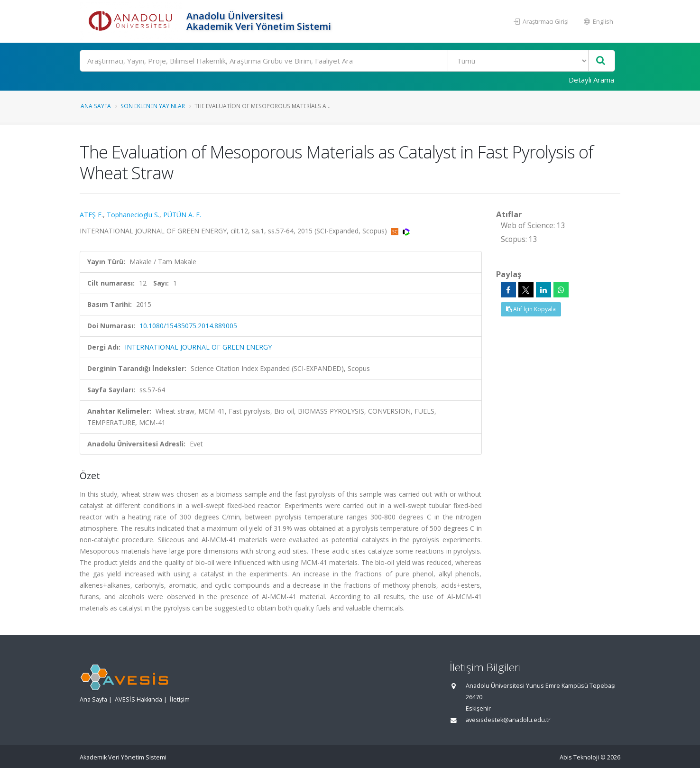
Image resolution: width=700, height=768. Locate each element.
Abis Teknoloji (579, 757)
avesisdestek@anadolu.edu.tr (508, 720)
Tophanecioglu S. (133, 215)
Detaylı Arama (591, 80)
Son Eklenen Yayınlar (153, 106)
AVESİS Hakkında (138, 699)
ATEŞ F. (91, 215)
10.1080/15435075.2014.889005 (188, 326)
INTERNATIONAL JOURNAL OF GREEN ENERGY (198, 347)
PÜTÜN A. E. (182, 215)
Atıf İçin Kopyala (531, 309)
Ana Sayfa (96, 106)
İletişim (180, 699)
